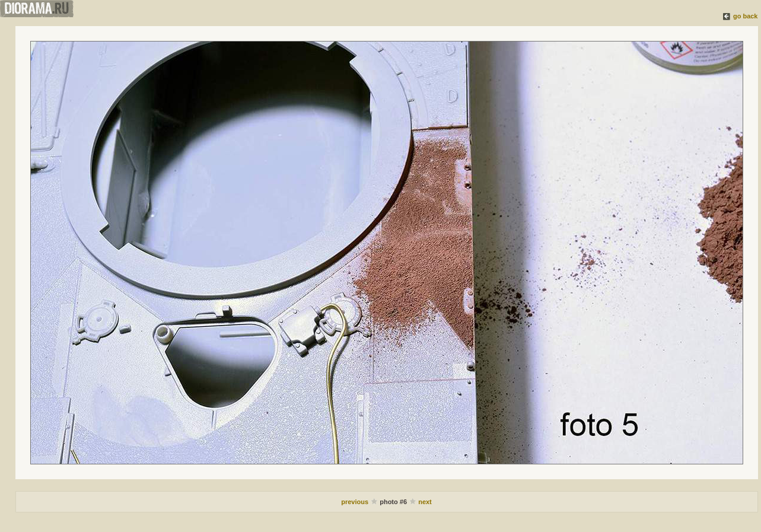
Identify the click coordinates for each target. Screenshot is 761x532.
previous (355, 502)
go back (746, 16)
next (425, 502)
